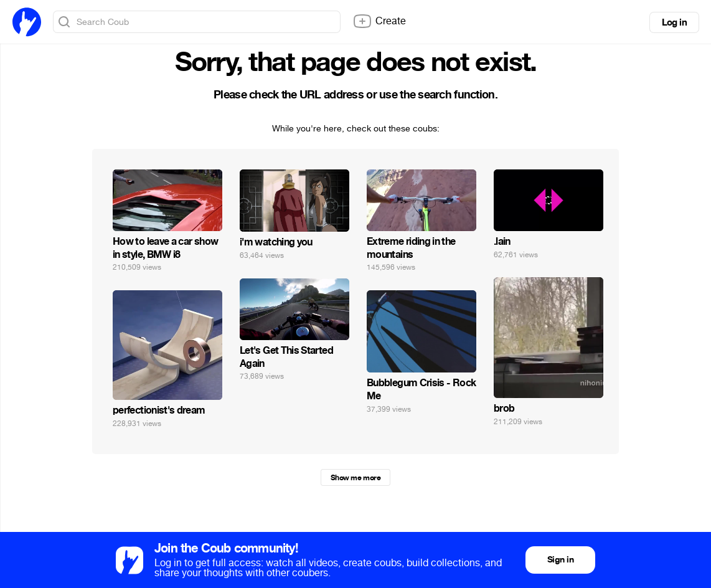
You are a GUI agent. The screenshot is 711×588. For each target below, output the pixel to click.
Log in (674, 22)
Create (379, 21)
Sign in (560, 560)
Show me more (355, 478)
